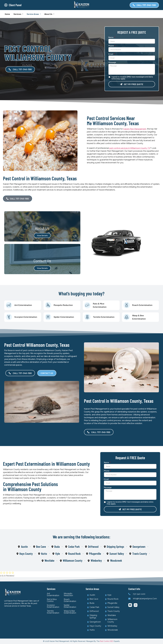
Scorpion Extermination (26, 317)
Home (7, 14)
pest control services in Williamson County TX (130, 148)
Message (112, 62)
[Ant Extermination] (9, 305)
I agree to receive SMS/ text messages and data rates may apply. (132, 78)
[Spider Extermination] (48, 317)
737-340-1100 (139, 594)
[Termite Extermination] (87, 317)
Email (111, 54)
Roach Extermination (142, 305)
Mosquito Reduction (63, 305)
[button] (18, 14)
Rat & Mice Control (52, 600)
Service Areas (34, 14)
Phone (111, 46)
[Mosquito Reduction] (48, 305)
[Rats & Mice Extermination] (87, 305)
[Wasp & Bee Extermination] (127, 317)
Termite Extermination (104, 317)
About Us (49, 14)
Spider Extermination (64, 317)
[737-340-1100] (129, 594)
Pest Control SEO (107, 641)
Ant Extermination (23, 305)
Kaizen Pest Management (135, 129)
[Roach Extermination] (127, 305)
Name (111, 37)
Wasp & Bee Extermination (70, 612)
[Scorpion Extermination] (9, 317)
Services (18, 14)
